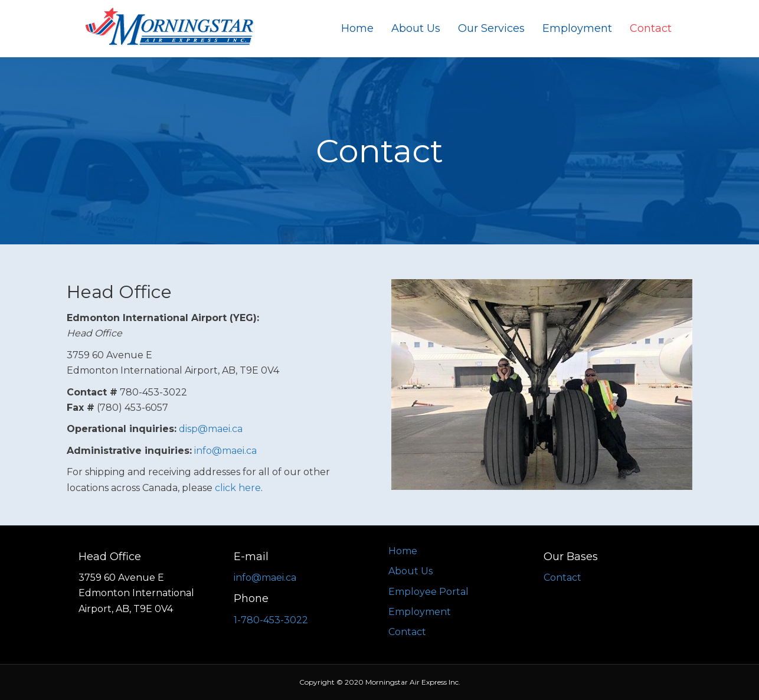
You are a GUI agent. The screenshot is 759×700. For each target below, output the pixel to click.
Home (357, 28)
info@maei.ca (225, 451)
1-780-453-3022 (271, 620)
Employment (577, 28)
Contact (651, 28)
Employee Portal (428, 592)
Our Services (491, 28)
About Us (416, 28)
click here (238, 488)
